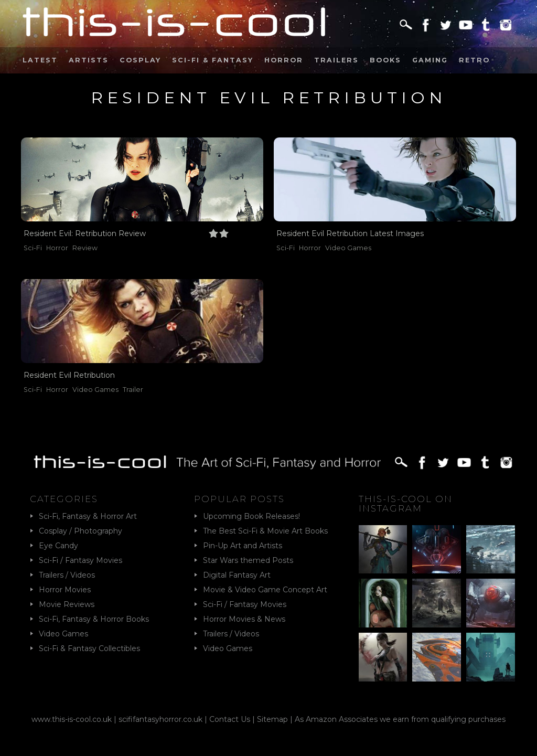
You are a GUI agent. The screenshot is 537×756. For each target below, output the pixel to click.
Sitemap (272, 719)
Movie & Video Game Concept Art (265, 590)
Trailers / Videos (67, 575)
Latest (40, 60)
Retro (474, 60)
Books (385, 60)
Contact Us (230, 719)
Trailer (133, 390)
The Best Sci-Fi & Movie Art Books (265, 531)
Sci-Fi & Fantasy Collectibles (89, 648)
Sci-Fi (33, 248)
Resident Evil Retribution (69, 375)
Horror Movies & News (244, 619)
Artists (89, 60)
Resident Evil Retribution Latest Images (350, 233)
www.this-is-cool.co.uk (72, 719)
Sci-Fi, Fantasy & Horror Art (88, 516)
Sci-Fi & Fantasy (213, 60)
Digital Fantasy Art (237, 575)
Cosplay (140, 60)
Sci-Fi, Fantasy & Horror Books (94, 619)
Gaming (430, 60)
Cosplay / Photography (80, 531)
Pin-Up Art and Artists (243, 546)
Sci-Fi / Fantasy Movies (80, 560)
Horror (284, 60)
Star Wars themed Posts (248, 560)
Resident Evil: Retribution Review (85, 233)
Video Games (348, 248)
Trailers (336, 60)
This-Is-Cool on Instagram (406, 504)
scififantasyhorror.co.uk (160, 719)
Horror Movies (65, 590)
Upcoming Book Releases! (251, 516)
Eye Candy (58, 546)
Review (85, 248)
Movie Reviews (67, 604)
